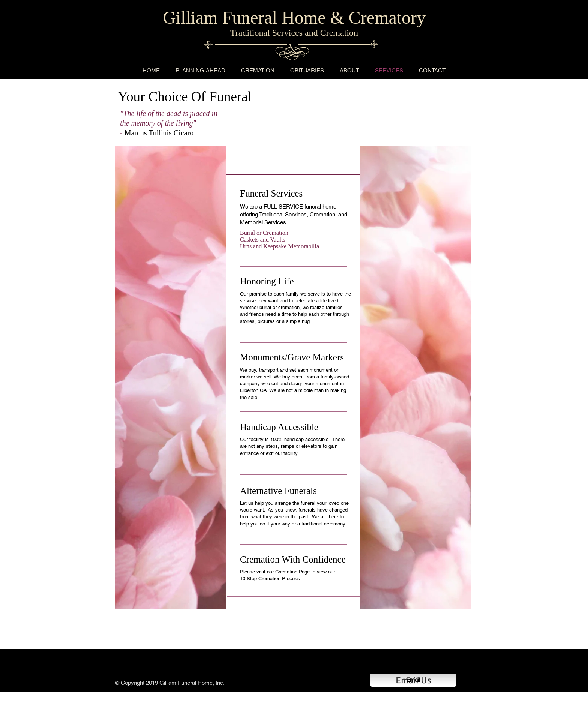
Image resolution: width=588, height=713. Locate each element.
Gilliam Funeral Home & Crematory (294, 17)
